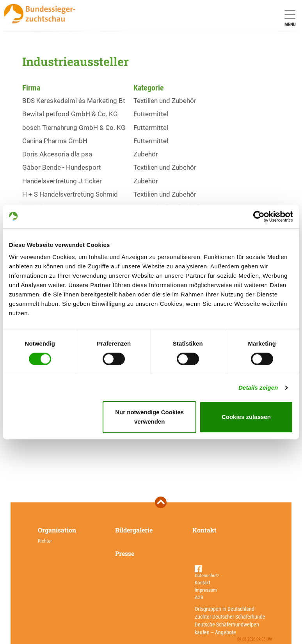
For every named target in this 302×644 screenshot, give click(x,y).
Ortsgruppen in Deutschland (225, 609)
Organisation (57, 530)
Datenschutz (207, 576)
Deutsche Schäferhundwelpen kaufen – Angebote (227, 628)
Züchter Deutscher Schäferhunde (230, 617)
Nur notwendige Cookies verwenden (149, 417)
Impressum (206, 590)
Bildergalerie (134, 530)
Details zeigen (258, 388)
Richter (45, 541)
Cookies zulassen (246, 417)
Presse (125, 553)
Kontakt (204, 530)
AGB (199, 597)
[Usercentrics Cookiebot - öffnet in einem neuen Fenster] (259, 216)
